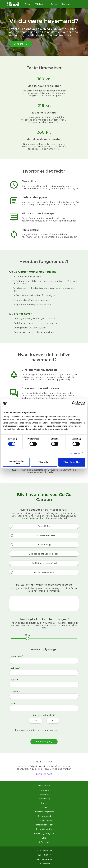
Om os (54, 4)
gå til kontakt (44, 774)
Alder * (14, 703)
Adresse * (16, 668)
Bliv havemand (44, 816)
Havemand (44, 790)
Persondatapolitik (44, 829)
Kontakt (66, 4)
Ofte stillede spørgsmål (44, 812)
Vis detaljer (75, 453)
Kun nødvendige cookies (16, 462)
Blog (44, 838)
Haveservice (44, 794)
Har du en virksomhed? (44, 715)
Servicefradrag (44, 799)
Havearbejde (44, 786)
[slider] (28, 639)
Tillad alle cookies (72, 462)
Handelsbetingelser (44, 825)
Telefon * (15, 692)
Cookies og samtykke (44, 834)
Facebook (44, 842)
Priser (28, 4)
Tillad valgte (44, 462)
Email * (15, 680)
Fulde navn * (17, 656)
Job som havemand (44, 820)
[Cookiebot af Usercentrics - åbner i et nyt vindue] (74, 403)
